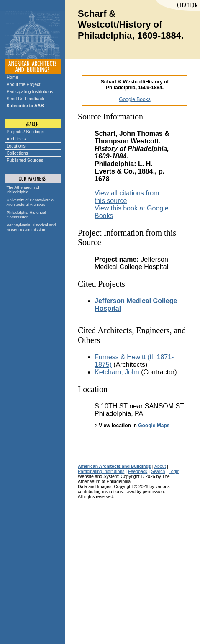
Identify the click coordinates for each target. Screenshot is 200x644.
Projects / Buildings (26, 132)
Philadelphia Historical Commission (26, 215)
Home (13, 77)
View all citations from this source (127, 197)
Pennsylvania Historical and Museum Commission (31, 227)
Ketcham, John (117, 372)
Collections (18, 153)
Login (174, 471)
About (160, 466)
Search (158, 471)
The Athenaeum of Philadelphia (23, 190)
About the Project (24, 84)
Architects (16, 139)
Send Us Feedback (26, 99)
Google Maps (154, 426)
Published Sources (25, 160)
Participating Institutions (30, 91)
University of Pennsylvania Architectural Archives (30, 202)
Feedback (138, 471)
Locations (16, 146)
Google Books (135, 99)
